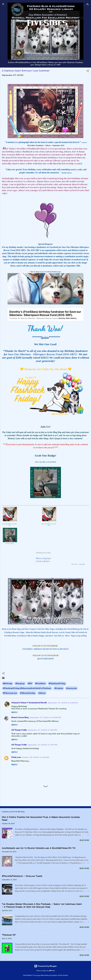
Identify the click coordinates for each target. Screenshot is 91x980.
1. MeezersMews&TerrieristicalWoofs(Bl (10, 524)
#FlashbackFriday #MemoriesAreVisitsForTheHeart (27, 688)
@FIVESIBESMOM (46, 659)
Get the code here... (43, 561)
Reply (14, 712)
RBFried (52, 971)
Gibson (42, 693)
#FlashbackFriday (57, 683)
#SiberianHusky (28, 693)
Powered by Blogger (45, 966)
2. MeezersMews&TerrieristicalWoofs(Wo (49, 524)
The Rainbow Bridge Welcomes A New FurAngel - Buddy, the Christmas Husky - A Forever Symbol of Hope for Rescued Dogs (42, 905)
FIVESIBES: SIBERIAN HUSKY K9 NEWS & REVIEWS (45, 649)
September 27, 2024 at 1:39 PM (42, 730)
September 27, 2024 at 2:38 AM (63, 703)
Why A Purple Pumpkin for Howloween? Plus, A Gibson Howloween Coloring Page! (41, 819)
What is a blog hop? (43, 558)
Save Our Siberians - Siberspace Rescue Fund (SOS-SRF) (42, 354)
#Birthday (8, 683)
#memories (71, 688)
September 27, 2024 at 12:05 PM (45, 717)
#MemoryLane (10, 693)
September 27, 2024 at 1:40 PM (42, 745)
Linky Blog (82, 564)
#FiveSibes (40, 683)
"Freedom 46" (9, 935)
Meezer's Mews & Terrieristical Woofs (29, 703)
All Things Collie (19, 730)
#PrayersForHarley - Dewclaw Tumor (22, 876)
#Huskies (59, 688)
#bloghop (20, 683)
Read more (84, 840)
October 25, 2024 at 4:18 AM (35, 757)
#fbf (30, 683)
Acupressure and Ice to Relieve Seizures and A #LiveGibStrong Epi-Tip (39, 848)
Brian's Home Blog (20, 717)
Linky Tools (74, 564)
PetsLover (16, 757)
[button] (88, 71)
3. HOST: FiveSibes (10, 544)
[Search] (88, 5)
